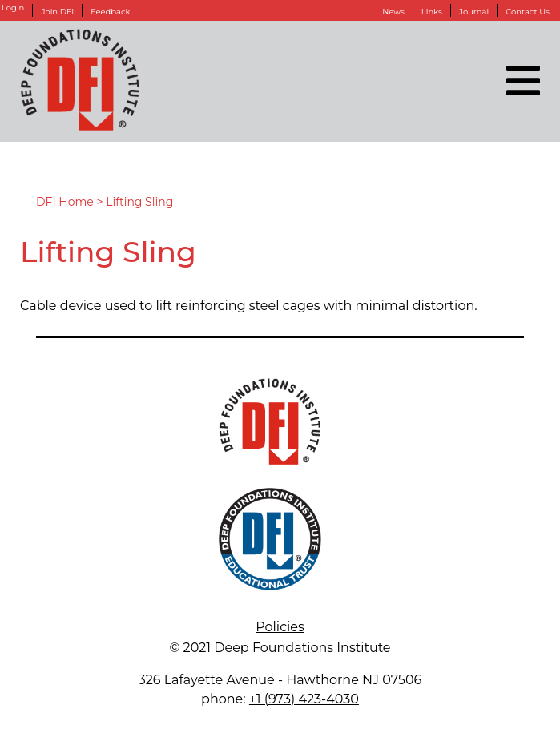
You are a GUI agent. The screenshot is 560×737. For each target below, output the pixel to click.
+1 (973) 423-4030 (304, 699)
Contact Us (528, 12)
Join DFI (57, 12)
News (393, 12)
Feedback (110, 12)
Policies (280, 627)
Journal (474, 12)
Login (13, 8)
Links (432, 12)
